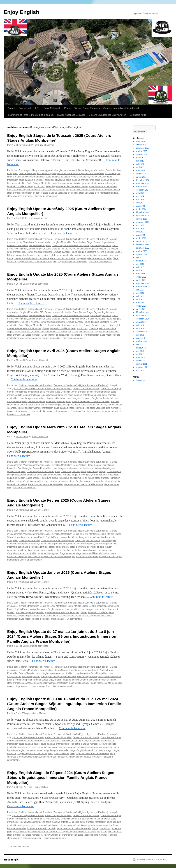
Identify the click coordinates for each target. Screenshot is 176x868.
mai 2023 (140, 229)
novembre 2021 (143, 283)
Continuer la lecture (64, 233)
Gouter (46, 328)
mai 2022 (140, 267)
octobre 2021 (141, 287)
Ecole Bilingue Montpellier (39, 183)
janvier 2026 (141, 145)
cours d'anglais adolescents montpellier (26, 177)
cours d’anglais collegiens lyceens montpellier (93, 252)
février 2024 (141, 209)
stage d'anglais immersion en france (32, 258)
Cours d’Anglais (63, 252)
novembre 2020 (143, 316)
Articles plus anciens (18, 847)
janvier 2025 (141, 177)
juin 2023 (140, 225)
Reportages (25, 170)
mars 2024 (140, 206)
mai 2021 (140, 296)
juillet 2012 (141, 348)
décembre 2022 (142, 245)
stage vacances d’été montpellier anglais (99, 193)
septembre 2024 (143, 190)
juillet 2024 (141, 193)
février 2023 (141, 238)
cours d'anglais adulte (101, 246)
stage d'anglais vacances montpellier (84, 190)
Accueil (11, 108)
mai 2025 (140, 164)
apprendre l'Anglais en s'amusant (61, 170)
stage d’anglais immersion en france (24, 193)
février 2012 (141, 361)
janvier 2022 (141, 280)
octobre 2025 (141, 151)
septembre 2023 (143, 222)
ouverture (93, 328)
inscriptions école (71, 405)
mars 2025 (140, 170)
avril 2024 (140, 203)
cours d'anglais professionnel (80, 180)
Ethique (87, 325)
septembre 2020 (143, 319)
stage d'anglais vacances (53, 190)
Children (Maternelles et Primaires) (36, 239)
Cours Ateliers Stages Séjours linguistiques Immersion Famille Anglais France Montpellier (61, 174)
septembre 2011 (143, 367)
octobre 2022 (141, 251)
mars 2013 (140, 338)
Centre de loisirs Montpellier (58, 312)
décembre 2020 (142, 312)
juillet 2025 (141, 158)
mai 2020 (140, 325)
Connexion (141, 380)
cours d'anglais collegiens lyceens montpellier (68, 177)
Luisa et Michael (46, 145)
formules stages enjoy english (67, 183)
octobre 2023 (141, 219)
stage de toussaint (111, 190)
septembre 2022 (143, 254)
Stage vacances (67, 553)
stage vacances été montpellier (72, 262)
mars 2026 (140, 141)
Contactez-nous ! (138, 115)
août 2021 (140, 290)
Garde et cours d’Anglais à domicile (122, 108)
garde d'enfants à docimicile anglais (99, 183)
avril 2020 (140, 328)
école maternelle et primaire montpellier (63, 325)
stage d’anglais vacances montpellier (60, 193)
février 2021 (141, 306)
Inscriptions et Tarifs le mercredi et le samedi (31, 115)
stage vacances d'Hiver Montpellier (82, 335)
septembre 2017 (143, 332)
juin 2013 (140, 335)
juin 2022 (140, 264)
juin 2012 (140, 351)
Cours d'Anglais (113, 174)
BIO (42, 312)
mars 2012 (140, 357)
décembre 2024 (142, 180)
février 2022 (141, 277)
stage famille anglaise (54, 335)
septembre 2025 (143, 154)
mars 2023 (140, 235)
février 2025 (141, 174)
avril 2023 (140, 232)
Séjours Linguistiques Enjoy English (108, 115)
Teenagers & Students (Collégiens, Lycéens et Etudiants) (81, 239)
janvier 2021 (141, 309)
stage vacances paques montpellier (43, 338)
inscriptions (39, 186)
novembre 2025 (143, 148)
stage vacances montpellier (20, 196)
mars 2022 (140, 274)
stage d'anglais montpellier (27, 190)
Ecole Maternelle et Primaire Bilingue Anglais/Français (72, 108)
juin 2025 (140, 161)
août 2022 (140, 258)
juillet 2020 (141, 322)
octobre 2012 (141, 341)
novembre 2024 (143, 183)
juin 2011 (140, 370)
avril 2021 (140, 299)
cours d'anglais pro (16, 252)
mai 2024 (140, 199)
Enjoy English (21, 12)
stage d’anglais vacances (95, 550)
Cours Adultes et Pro (29, 108)
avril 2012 (140, 354)
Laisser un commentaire (47, 196)
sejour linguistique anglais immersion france (67, 186)
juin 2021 (140, 293)
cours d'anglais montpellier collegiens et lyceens (42, 180)
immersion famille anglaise (20, 186)
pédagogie (12, 832)
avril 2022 (140, 270)
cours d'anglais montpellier (59, 249)
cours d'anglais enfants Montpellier (62, 319)
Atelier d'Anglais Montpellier (91, 170)
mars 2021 (140, 303)
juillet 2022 (141, 261)
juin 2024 (140, 196)
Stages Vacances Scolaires (71, 115)
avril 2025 (140, 167)
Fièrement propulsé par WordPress (151, 860)
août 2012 (140, 345)
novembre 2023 (143, 216)
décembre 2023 (142, 212)
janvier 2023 (141, 241)
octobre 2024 (141, 187)
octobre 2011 (141, 364)
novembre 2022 (143, 248)
